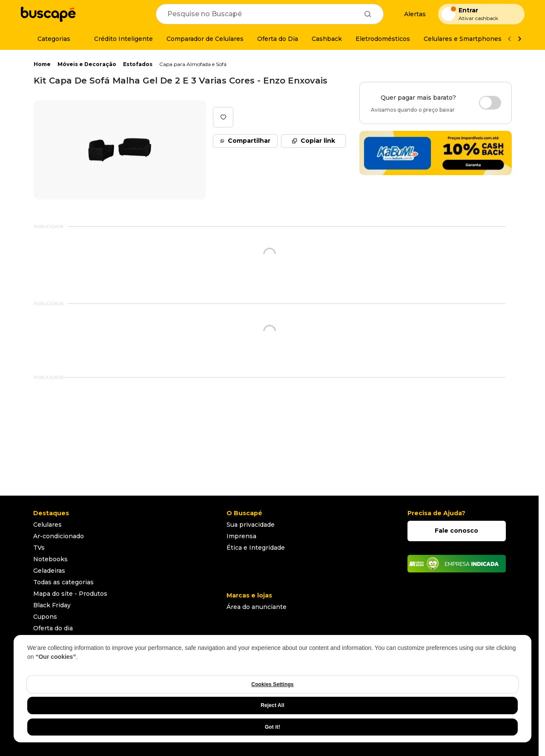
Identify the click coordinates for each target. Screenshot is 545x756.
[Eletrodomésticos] (383, 39)
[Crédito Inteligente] (118, 39)
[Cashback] (327, 39)
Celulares (47, 525)
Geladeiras (49, 571)
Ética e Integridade (256, 548)
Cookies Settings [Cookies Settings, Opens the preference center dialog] (272, 684)
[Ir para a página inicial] (48, 14)
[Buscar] (368, 14)
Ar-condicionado (59, 536)
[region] (272, 689)
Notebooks (50, 559)
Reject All (272, 705)
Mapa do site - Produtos (70, 594)
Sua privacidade (251, 525)
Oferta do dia (53, 628)
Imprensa (241, 536)
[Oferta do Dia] (278, 39)
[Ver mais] (519, 39)
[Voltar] (509, 39)
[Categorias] (49, 39)
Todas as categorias (63, 582)
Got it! (272, 727)
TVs (39, 548)
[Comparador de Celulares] (205, 39)
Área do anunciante (257, 607)
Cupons (45, 617)
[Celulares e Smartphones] (463, 39)
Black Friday (52, 605)
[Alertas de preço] (411, 14)
